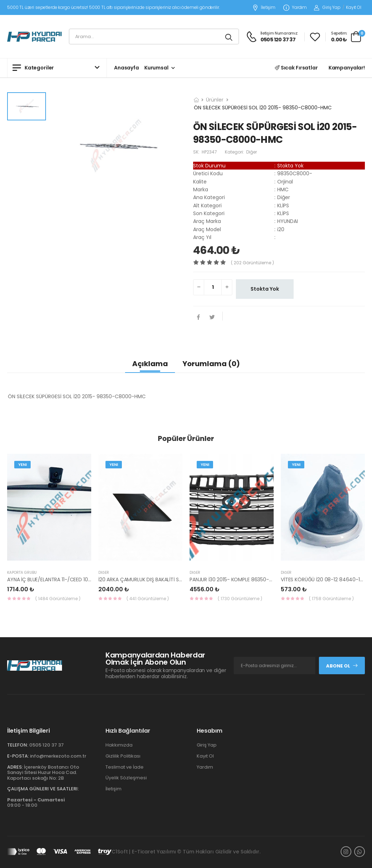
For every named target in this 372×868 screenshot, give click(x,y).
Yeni (22, 464)
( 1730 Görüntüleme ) (240, 599)
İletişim (264, 8)
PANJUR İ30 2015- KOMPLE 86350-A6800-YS (242, 579)
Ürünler (215, 100)
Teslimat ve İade (125, 767)
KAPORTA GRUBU (22, 573)
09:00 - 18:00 (36, 803)
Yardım (295, 8)
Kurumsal (156, 68)
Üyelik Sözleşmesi (126, 778)
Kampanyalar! (347, 68)
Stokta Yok (265, 289)
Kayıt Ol (354, 7)
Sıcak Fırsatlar (296, 68)
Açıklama (150, 364)
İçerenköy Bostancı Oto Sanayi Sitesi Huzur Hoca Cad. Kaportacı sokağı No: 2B (43, 773)
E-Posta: (18, 756)
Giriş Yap (327, 7)
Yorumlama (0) (211, 364)
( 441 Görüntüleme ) (148, 599)
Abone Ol (342, 666)
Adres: (15, 767)
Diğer (104, 573)
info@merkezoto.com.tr (58, 756)
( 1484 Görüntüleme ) (58, 599)
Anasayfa (126, 68)
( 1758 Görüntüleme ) (331, 599)
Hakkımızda (119, 745)
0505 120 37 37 (46, 745)
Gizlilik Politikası (123, 756)
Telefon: (18, 745)
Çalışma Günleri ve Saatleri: (43, 789)
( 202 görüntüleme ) (252, 263)
